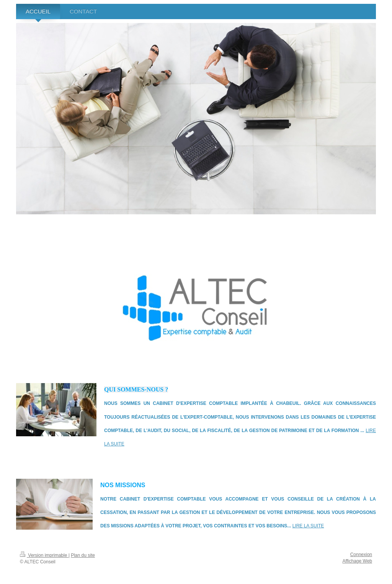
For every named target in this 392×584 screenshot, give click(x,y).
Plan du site (83, 555)
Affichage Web (357, 561)
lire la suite (308, 526)
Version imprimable (44, 555)
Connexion (361, 555)
